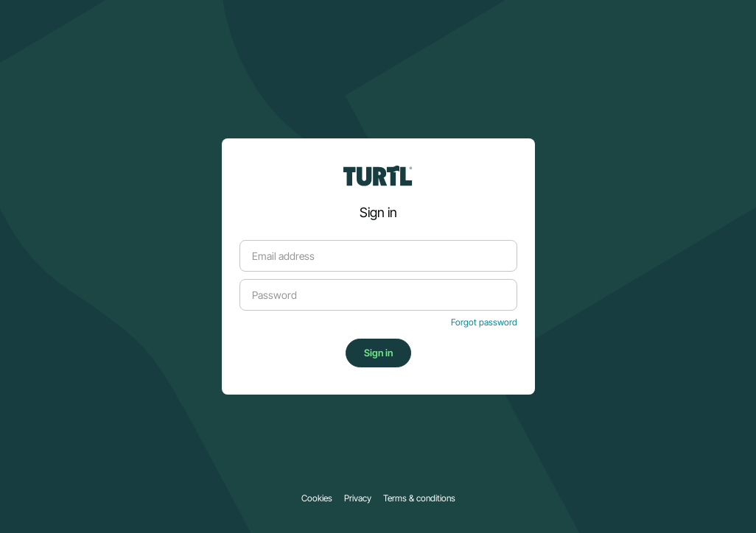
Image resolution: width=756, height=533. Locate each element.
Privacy (358, 498)
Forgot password (484, 322)
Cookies (317, 498)
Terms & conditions (419, 498)
